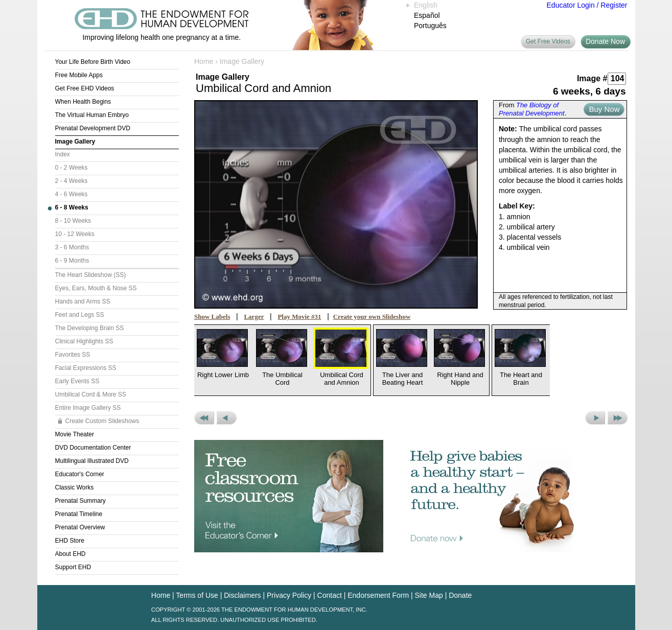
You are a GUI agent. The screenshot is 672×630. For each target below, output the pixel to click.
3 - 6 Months (72, 247)
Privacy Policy (289, 595)
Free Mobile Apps (79, 75)
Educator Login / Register (587, 5)
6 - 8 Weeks (72, 207)
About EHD (71, 554)
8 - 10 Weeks (73, 221)
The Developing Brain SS (90, 328)
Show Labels (212, 317)
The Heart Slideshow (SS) (91, 275)
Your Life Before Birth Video (93, 62)
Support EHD (73, 567)
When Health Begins (83, 102)
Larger (254, 317)
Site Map (429, 595)
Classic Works (75, 487)
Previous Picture (227, 418)
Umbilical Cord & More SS (91, 394)
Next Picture (595, 418)
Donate (460, 595)
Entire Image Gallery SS (88, 408)
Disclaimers (242, 595)
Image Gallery (75, 142)
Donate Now (605, 41)
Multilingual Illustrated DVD (92, 461)
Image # (592, 78)
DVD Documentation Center (93, 448)
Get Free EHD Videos (85, 88)
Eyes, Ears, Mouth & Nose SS (96, 288)
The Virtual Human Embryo (92, 115)
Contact (330, 595)
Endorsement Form (378, 595)
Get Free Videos (548, 41)
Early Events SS (77, 381)
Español (427, 15)
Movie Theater (75, 434)
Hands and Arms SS (83, 301)
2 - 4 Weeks (72, 181)
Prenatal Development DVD (93, 128)
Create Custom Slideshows (102, 421)
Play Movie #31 (299, 317)
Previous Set (204, 418)
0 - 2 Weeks (72, 168)
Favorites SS (73, 355)
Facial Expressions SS (86, 368)
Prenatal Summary (80, 501)
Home (204, 61)
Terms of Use (197, 595)
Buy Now (604, 109)
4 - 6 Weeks (72, 194)
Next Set (618, 418)
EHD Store (70, 541)
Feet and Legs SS (80, 315)
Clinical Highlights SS (84, 341)
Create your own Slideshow (372, 317)
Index (63, 154)
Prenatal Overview (80, 527)
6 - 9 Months (72, 261)
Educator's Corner (80, 474)
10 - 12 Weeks (75, 234)
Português (430, 26)
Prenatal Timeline (79, 514)
